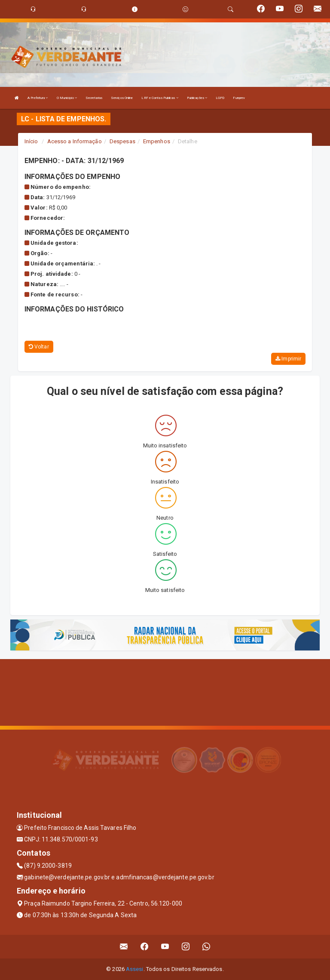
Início (31, 141)
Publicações (197, 98)
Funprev (239, 98)
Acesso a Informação (75, 141)
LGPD (220, 98)
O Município (67, 98)
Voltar (39, 347)
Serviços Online (122, 98)
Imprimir (288, 359)
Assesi (135, 969)
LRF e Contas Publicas (160, 98)
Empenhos (157, 141)
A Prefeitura (38, 98)
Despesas (122, 141)
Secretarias (94, 98)
